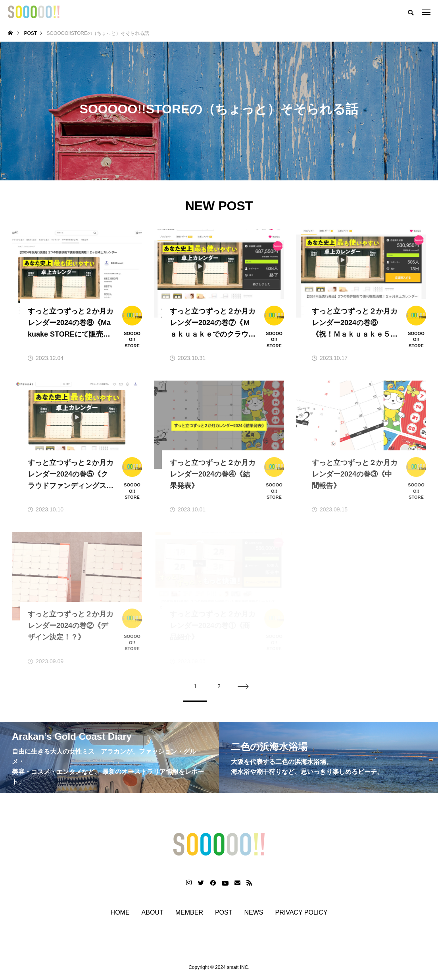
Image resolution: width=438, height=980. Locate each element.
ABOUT (153, 913)
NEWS (254, 913)
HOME (120, 913)
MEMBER (189, 913)
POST (224, 913)
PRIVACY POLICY (302, 913)
